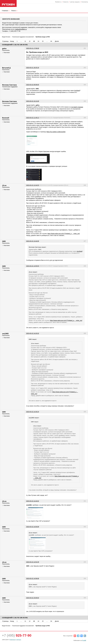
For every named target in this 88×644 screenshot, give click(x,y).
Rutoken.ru (58, 2)
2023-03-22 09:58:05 (33, 85)
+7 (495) (17, 635)
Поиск (14, 11)
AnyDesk (77, 91)
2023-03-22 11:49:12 (33, 118)
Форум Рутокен (6, 37)
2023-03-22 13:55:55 (33, 266)
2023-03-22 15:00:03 (33, 598)
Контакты (85, 2)
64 (51, 41)
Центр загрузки (75, 2)
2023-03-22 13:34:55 (33, 185)
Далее (57, 41)
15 (43, 41)
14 (38, 41)
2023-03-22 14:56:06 (33, 578)
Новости (66, 2)
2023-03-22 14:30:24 (33, 412)
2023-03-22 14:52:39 (33, 562)
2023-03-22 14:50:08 (33, 527)
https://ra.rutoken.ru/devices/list (56, 132)
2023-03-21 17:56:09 (33, 48)
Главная (5, 11)
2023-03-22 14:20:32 (33, 333)
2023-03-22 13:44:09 (33, 241)
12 (30, 41)
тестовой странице (77, 107)
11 (25, 41)
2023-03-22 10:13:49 (33, 101)
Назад (12, 41)
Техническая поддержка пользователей (23, 37)
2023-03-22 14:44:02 (33, 501)
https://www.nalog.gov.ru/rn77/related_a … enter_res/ (64, 234)
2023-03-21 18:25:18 (33, 68)
